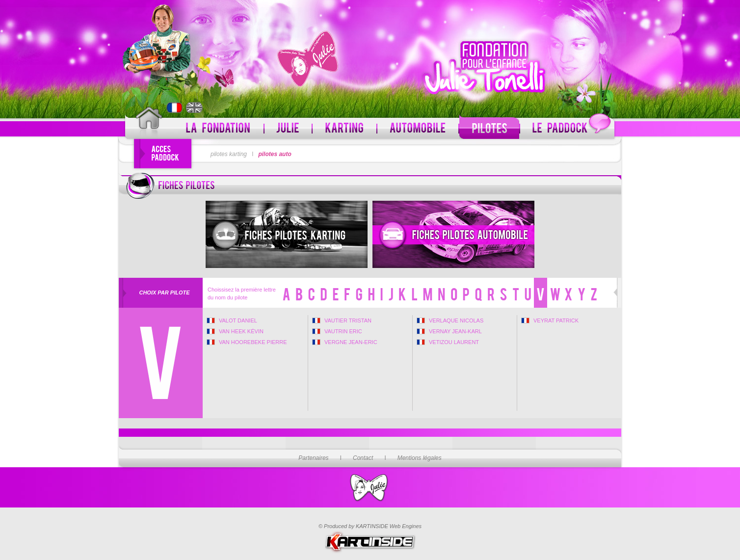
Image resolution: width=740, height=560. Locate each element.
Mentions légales (420, 458)
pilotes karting (229, 154)
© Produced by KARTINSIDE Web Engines (370, 526)
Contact (363, 458)
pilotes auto (275, 154)
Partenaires (313, 458)
